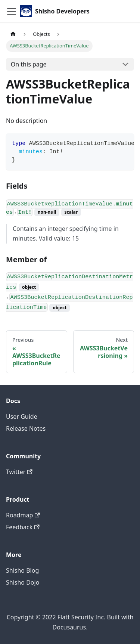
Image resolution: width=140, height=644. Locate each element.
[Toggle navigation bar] (12, 11)
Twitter (19, 472)
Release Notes (26, 428)
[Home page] (13, 34)
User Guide (22, 417)
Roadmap (23, 515)
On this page (29, 64)
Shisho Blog (22, 570)
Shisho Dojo (23, 582)
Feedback (23, 527)
